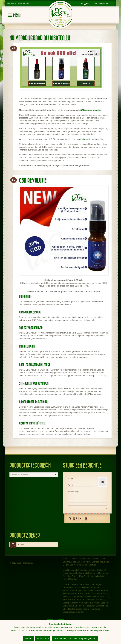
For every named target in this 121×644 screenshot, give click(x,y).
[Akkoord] (117, 632)
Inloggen (85, 3)
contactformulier (84, 139)
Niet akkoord (43, 639)
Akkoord (28, 639)
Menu (17, 15)
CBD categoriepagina (91, 110)
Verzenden (78, 519)
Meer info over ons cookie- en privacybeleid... (75, 639)
